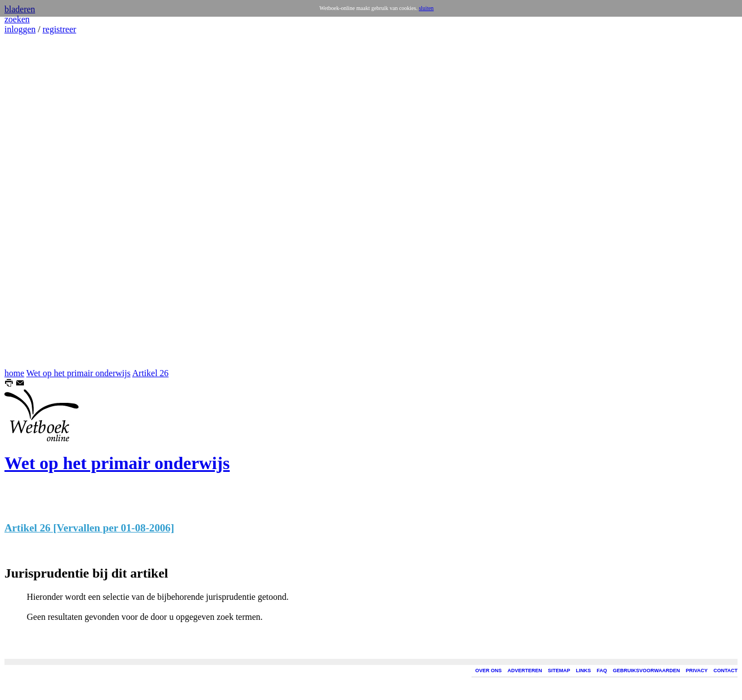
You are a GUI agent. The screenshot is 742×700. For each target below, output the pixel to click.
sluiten (426, 8)
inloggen (20, 29)
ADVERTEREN (525, 671)
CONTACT (726, 671)
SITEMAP (559, 671)
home (14, 373)
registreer (59, 29)
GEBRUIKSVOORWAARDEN (646, 671)
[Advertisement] (38, 201)
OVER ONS (489, 671)
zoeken (17, 19)
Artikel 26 (151, 373)
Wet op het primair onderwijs (78, 373)
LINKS (584, 671)
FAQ (602, 671)
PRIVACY (697, 671)
